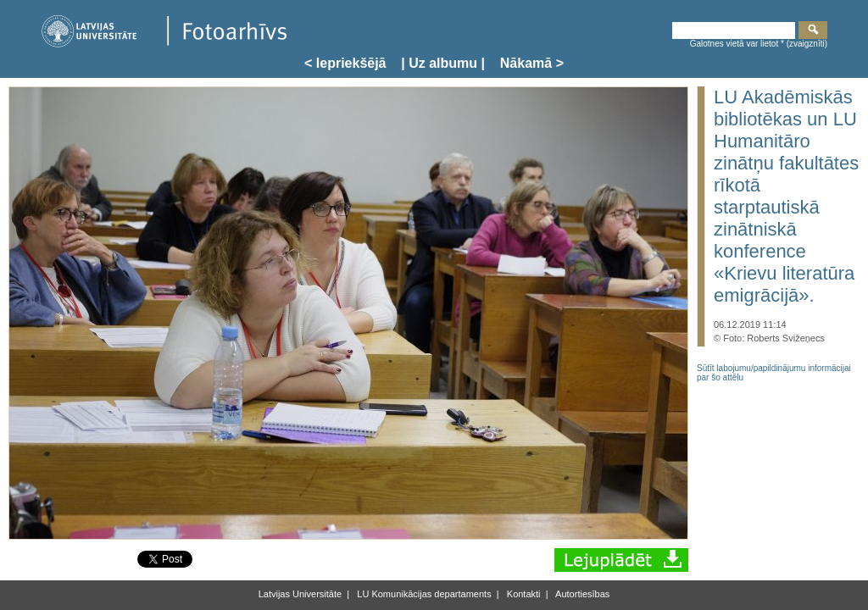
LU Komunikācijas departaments (423, 594)
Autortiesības (582, 594)
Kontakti (523, 594)
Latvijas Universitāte (300, 594)
